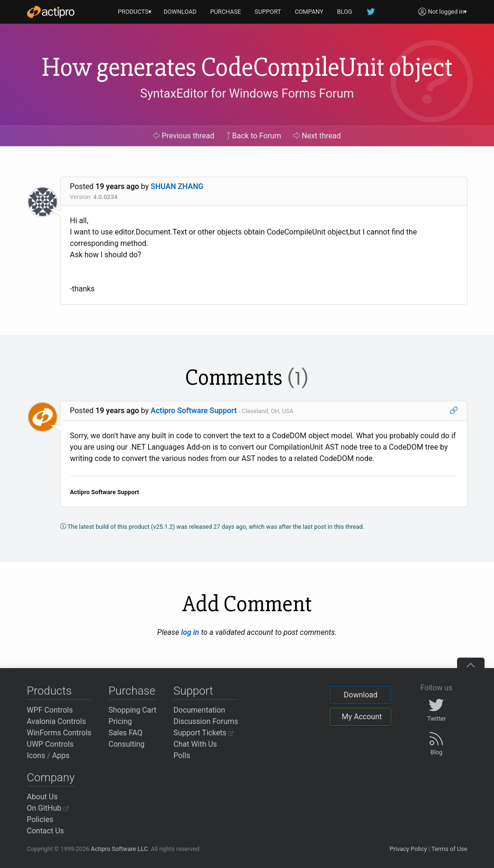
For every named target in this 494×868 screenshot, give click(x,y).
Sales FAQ (126, 733)
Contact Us (46, 831)
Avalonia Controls (57, 721)
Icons (36, 755)
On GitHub (48, 808)
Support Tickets (203, 733)
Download (361, 695)
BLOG (345, 12)
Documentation (199, 710)
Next (317, 136)
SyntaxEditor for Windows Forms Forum (247, 93)
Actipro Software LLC (119, 849)
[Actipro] (51, 12)
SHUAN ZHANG (177, 186)
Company (51, 778)
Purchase (132, 691)
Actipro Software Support (194, 411)
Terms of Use (449, 849)
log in (190, 632)
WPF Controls (50, 710)
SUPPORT (268, 12)
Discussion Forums (206, 721)
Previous (184, 136)
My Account (362, 717)
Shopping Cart (132, 710)
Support (193, 691)
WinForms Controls (59, 733)
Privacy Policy (408, 849)
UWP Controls (50, 744)
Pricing (120, 721)
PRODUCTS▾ (135, 12)
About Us (42, 797)
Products (49, 691)
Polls (182, 755)
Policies (40, 819)
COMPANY (309, 12)
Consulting (126, 744)
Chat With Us (195, 744)
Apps (61, 755)
